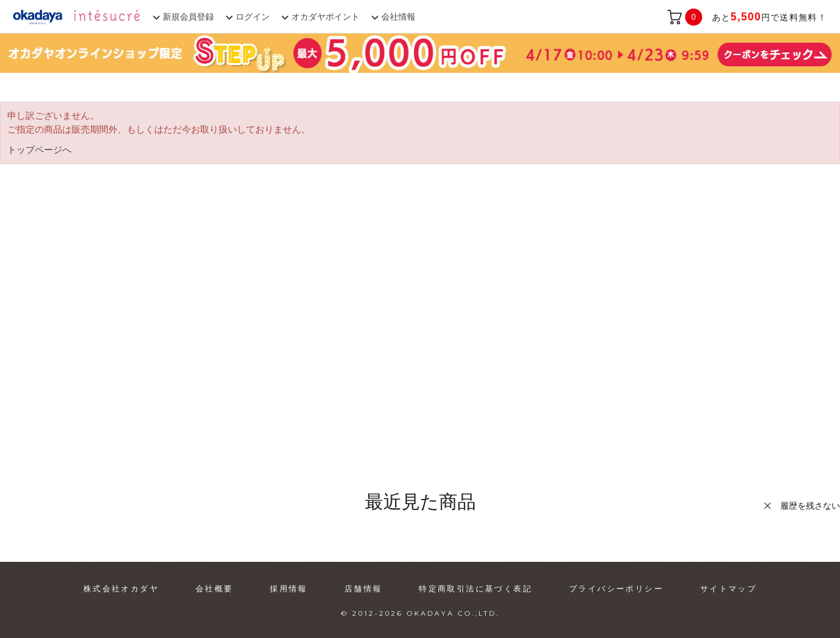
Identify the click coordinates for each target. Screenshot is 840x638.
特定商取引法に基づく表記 (475, 589)
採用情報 (289, 589)
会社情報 (398, 17)
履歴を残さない (810, 506)
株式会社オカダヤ (121, 589)
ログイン (253, 17)
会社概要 (215, 589)
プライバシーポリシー (616, 589)
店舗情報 (364, 589)
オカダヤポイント (325, 17)
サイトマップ (728, 589)
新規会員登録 (188, 17)
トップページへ (39, 150)
